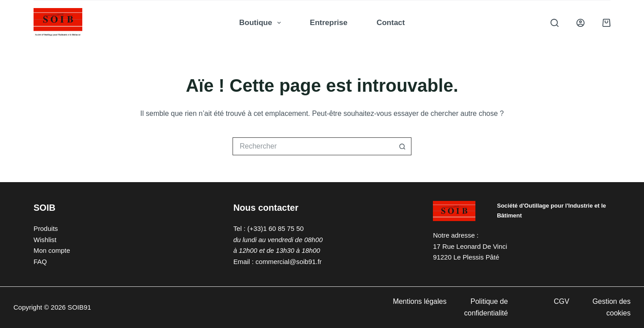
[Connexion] (580, 23)
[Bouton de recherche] (402, 146)
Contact (391, 23)
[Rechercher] (555, 23)
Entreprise (329, 23)
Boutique (262, 23)
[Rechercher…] (313, 146)
